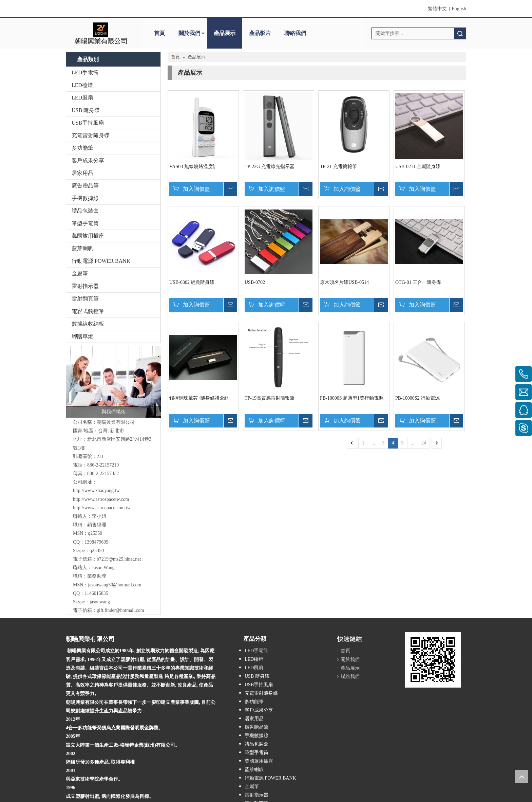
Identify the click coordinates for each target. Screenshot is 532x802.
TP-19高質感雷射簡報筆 (270, 398)
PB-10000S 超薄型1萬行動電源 (352, 398)
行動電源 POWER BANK (101, 261)
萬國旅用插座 (88, 236)
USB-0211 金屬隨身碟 (418, 167)
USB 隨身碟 (86, 110)
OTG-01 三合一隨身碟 (418, 282)
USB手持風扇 (88, 123)
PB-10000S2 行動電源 (417, 398)
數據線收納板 (88, 324)
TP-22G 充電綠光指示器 (270, 167)
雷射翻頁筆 (85, 299)
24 (424, 443)
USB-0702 (255, 282)
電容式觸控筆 (88, 311)
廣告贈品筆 (85, 186)
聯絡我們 (295, 33)
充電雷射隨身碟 (91, 135)
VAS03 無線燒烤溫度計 (193, 167)
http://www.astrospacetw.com (101, 499)
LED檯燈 (82, 85)
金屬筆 (80, 274)
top (521, 777)
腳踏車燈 (82, 336)
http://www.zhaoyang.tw (96, 490)
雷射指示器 (85, 286)
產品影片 (260, 33)
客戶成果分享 (88, 160)
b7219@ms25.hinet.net (119, 559)
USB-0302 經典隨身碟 (192, 282)
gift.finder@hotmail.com (120, 610)
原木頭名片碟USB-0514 (344, 282)
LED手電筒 (85, 72)
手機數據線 (85, 198)
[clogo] (101, 33)
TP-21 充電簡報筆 (338, 167)
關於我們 (189, 33)
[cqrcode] (411, 637)
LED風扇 (82, 98)
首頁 (159, 33)
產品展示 (225, 33)
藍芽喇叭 (82, 248)
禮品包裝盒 (85, 211)
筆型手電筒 (85, 223)
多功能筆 (82, 148)
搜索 (460, 33)
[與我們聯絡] (113, 382)
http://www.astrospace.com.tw (102, 508)
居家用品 (82, 173)
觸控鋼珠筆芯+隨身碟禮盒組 (199, 398)
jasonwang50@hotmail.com (115, 585)
